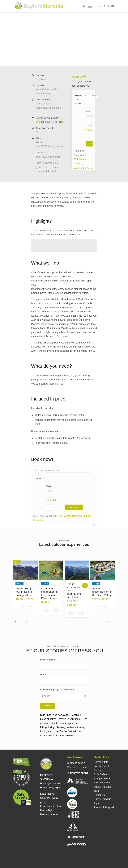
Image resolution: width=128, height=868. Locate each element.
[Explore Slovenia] (39, 6)
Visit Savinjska (102, 783)
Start (89, 112)
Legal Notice (47, 794)
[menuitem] (82, 6)
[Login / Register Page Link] (82, 6)
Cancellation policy (51, 806)
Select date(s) (26, 607)
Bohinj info (100, 795)
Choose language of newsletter (57, 690)
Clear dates (52, 500)
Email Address (49, 660)
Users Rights (47, 810)
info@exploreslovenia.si (57, 784)
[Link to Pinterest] (109, 6)
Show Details (56, 611)
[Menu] (89, 6)
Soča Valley (100, 774)
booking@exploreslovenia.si (59, 788)
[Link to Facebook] (104, 6)
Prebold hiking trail (104, 807)
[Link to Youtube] (113, 6)
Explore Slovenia (83, 168)
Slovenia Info (101, 762)
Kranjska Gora (102, 779)
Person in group (78, 100)
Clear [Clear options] (93, 173)
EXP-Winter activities (70, 516)
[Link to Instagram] (100, 6)
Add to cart (74, 507)
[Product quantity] (89, 137)
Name (43, 675)
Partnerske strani (50, 814)
